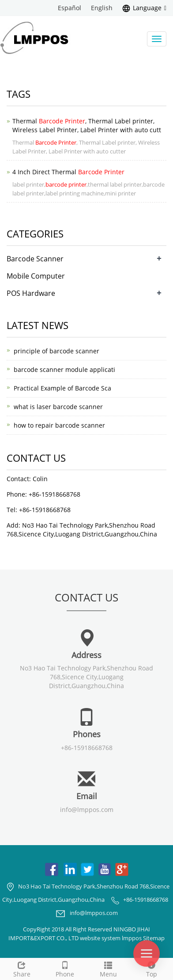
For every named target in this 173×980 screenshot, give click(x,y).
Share (22, 968)
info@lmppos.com (87, 810)
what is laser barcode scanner (58, 407)
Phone (65, 968)
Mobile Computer (36, 276)
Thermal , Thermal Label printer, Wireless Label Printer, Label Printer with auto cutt (87, 125)
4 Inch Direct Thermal (68, 172)
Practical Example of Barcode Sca (62, 388)
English (102, 8)
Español (70, 8)
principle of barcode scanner (56, 351)
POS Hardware (31, 293)
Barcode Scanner (35, 259)
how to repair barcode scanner (59, 425)
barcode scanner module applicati (64, 369)
